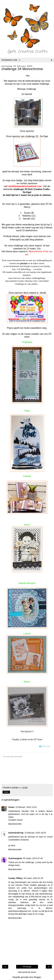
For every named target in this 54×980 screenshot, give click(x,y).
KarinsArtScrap (16, 833)
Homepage (27, 967)
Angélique (27, 342)
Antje (27, 411)
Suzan (11, 807)
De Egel (44, 136)
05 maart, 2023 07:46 (33, 858)
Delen (6, 792)
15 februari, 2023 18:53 (35, 833)
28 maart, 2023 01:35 (33, 878)
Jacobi (43, 293)
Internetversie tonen (27, 972)
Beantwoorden (15, 824)
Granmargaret (15, 858)
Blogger (37, 977)
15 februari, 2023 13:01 (26, 807)
